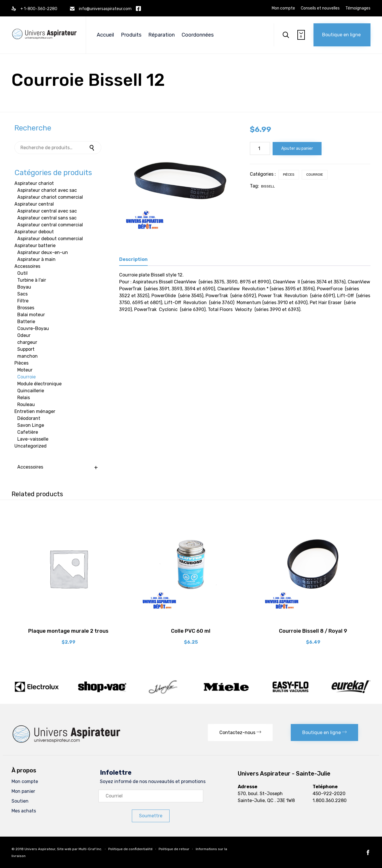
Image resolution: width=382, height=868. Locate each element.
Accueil (105, 35)
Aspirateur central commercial (50, 225)
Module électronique (39, 384)
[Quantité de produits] (260, 148)
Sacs (22, 294)
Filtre (23, 301)
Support (26, 349)
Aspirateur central (34, 204)
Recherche (93, 148)
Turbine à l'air (32, 280)
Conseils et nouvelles (320, 8)
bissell (268, 186)
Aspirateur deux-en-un (43, 252)
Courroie (315, 175)
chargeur (27, 342)
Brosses (26, 308)
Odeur (24, 335)
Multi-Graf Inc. (90, 849)
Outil (22, 273)
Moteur (25, 370)
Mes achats (24, 811)
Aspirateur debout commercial (50, 239)
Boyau (24, 287)
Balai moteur (31, 315)
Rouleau (26, 404)
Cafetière (28, 432)
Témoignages (358, 8)
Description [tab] (133, 259)
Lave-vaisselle (33, 439)
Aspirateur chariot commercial (50, 197)
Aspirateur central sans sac (47, 218)
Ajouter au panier (297, 148)
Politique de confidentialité (130, 849)
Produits (131, 35)
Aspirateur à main (36, 259)
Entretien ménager (35, 411)
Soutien (20, 801)
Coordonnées (198, 35)
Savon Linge (31, 425)
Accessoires (27, 266)
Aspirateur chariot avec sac (47, 190)
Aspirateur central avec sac (47, 211)
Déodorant (29, 418)
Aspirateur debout (34, 232)
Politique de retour (174, 849)
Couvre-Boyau (33, 328)
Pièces (289, 175)
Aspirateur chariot (34, 183)
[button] (342, 35)
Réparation (161, 35)
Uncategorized (31, 446)
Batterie (26, 322)
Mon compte (283, 8)
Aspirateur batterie (35, 246)
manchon (27, 356)
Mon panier (23, 791)
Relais (24, 398)
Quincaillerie (31, 391)
